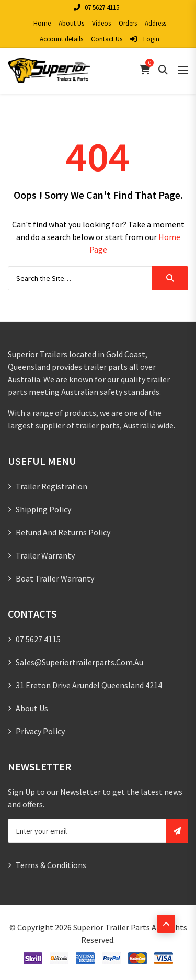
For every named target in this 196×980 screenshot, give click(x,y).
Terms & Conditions (51, 865)
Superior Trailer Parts (112, 927)
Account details (61, 39)
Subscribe (177, 831)
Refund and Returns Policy (63, 532)
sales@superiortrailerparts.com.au (79, 662)
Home (42, 23)
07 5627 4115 (96, 8)
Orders (128, 23)
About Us (71, 23)
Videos (101, 23)
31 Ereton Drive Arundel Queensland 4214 (89, 685)
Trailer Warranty (45, 555)
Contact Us (107, 39)
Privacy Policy (40, 731)
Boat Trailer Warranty (55, 578)
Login (145, 39)
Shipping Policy (43, 509)
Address (155, 23)
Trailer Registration (51, 486)
